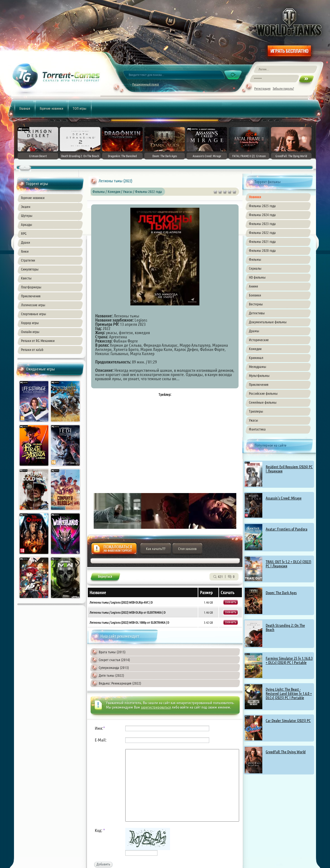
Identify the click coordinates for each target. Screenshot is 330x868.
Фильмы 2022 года (262, 233)
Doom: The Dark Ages (281, 593)
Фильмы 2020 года (262, 250)
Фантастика (257, 429)
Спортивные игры (34, 314)
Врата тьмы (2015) (112, 652)
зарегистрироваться (156, 707)
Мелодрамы (258, 367)
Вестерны (256, 304)
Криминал (256, 358)
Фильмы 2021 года (262, 241)
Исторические (259, 340)
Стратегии (28, 260)
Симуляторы (30, 269)
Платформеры (31, 287)
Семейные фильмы (263, 402)
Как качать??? (156, 549)
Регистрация (262, 88)
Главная (25, 108)
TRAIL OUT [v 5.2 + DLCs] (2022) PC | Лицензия (288, 564)
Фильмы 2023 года (262, 224)
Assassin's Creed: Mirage (284, 498)
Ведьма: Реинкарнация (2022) (120, 683)
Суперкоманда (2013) (114, 668)
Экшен (26, 207)
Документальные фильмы (268, 322)
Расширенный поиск (146, 84)
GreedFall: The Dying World (286, 752)
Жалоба (114, 550)
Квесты (26, 278)
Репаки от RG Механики (38, 341)
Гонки (25, 251)
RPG (24, 233)
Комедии (255, 349)
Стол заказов (187, 549)
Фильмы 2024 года (262, 215)
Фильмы (255, 259)
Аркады (27, 224)
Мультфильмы (259, 376)
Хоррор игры (30, 323)
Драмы (254, 331)
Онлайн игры (30, 332)
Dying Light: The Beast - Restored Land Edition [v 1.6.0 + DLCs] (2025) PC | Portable (289, 694)
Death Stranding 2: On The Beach (285, 627)
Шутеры (27, 216)
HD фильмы (257, 277)
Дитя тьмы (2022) (111, 675)
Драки (25, 242)
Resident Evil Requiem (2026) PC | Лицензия (289, 469)
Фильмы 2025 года (262, 206)
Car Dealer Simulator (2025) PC (288, 721)
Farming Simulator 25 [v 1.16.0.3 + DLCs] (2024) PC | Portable (289, 660)
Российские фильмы (263, 393)
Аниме (254, 286)
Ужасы (254, 420)
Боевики (255, 295)
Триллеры (256, 411)
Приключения (31, 296)
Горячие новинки (51, 108)
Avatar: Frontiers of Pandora (287, 529)
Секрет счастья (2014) (114, 660)
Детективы (257, 313)
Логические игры (33, 305)
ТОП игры (80, 108)
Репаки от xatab (32, 350)
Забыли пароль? (283, 88)
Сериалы (255, 268)
